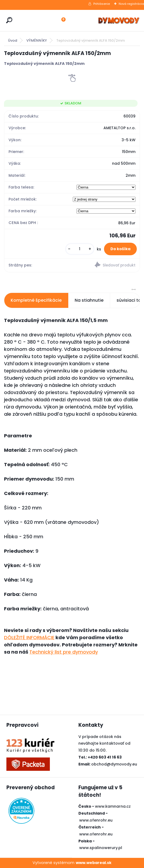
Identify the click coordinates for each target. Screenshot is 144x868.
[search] (9, 20)
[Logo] (119, 21)
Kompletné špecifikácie (36, 300)
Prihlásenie (102, 4)
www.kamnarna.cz (113, 806)
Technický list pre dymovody (64, 652)
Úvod (13, 40)
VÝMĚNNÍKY (37, 40)
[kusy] (80, 249)
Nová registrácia (131, 4)
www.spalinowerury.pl (101, 848)
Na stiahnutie (89, 300)
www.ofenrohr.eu (96, 820)
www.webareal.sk (94, 863)
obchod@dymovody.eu (114, 764)
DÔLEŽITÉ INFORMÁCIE (29, 637)
